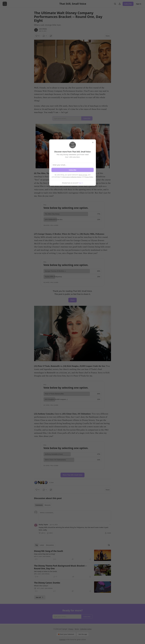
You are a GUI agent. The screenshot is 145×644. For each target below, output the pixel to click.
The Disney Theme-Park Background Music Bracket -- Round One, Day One (60, 567)
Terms (77, 629)
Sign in (139, 4)
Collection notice (86, 629)
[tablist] (43, 505)
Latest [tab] (42, 545)
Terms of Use (83, 175)
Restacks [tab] (48, 505)
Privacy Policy (89, 177)
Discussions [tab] (50, 545)
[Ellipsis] (110, 524)
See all (40, 597)
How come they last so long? (45, 554)
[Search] (115, 4)
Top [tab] (37, 545)
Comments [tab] (39, 505)
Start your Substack (66, 634)
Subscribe (128, 4)
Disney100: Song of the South (49, 551)
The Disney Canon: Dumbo (47, 583)
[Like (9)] (37, 36)
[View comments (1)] (45, 36)
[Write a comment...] (75, 516)
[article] (73, 555)
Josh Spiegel (43, 29)
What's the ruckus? (41, 586)
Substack (62, 640)
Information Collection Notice (72, 177)
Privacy (71, 629)
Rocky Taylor (44, 524)
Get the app (83, 634)
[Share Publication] (120, 4)
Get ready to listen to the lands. (46, 571)
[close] (93, 142)
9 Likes (51, 482)
